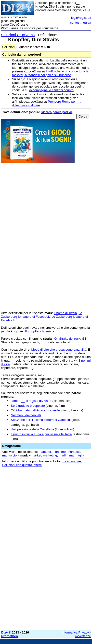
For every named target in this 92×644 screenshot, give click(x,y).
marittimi (45, 452)
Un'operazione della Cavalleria (32, 429)
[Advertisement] (46, 581)
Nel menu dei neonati (26, 415)
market (36, 455)
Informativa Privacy (75, 632)
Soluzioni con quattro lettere (22, 465)
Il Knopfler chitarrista (40, 331)
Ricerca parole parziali (57, 112)
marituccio (9, 455)
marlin (63, 455)
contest (75, 23)
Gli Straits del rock (67, 339)
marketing (50, 455)
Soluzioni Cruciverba (18, 35)
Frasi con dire (71, 461)
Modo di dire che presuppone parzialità (59, 350)
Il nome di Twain (65, 313)
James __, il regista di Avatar (31, 401)
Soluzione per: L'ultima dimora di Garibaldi (41, 420)
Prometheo (10, 636)
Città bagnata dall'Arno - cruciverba (36, 410)
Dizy (5, 632)
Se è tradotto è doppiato (28, 406)
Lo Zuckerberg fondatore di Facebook (42, 315)
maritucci (74, 452)
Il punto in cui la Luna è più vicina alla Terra (41, 434)
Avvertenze (83, 636)
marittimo (59, 452)
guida (87, 23)
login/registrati (81, 18)
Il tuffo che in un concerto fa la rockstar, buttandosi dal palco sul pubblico (50, 73)
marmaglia (77, 455)
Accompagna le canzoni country (52, 90)
